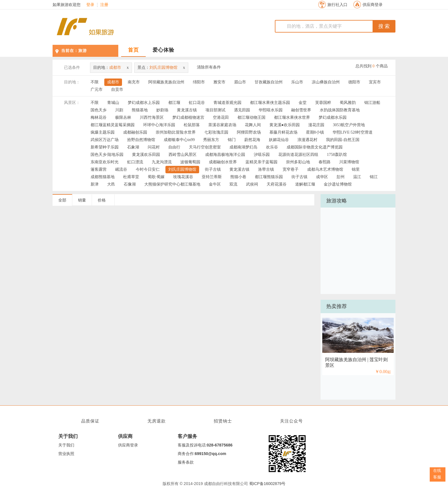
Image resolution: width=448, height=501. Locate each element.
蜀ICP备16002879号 (267, 484)
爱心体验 (163, 50)
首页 (133, 50)
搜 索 (384, 26)
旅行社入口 (337, 5)
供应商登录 (373, 5)
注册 (104, 5)
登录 (90, 5)
